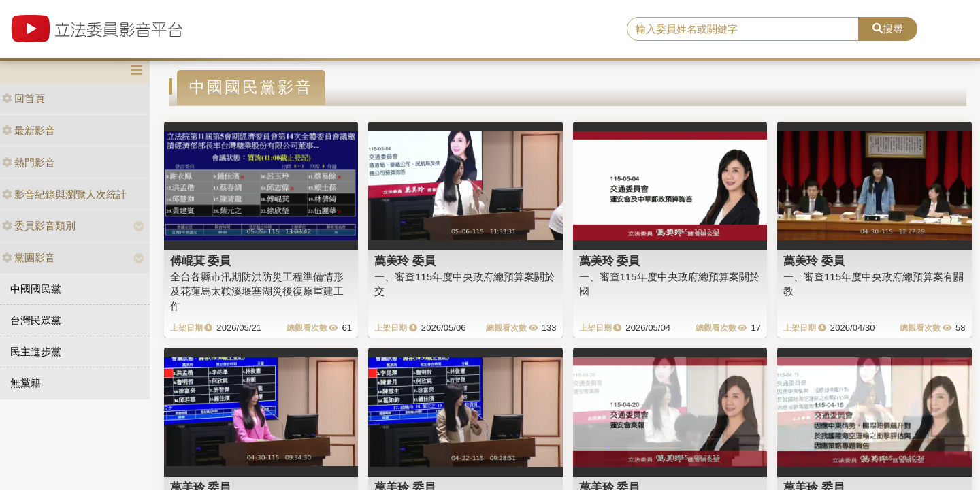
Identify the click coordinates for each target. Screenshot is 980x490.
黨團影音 (29, 258)
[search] (743, 29)
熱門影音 (29, 162)
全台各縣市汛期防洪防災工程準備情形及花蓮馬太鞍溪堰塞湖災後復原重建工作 (257, 291)
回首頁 (23, 98)
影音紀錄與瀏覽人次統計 (64, 194)
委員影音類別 (39, 226)
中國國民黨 (36, 289)
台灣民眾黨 (36, 320)
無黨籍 (26, 383)
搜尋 (888, 28)
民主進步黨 (36, 352)
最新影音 (29, 130)
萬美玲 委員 (405, 261)
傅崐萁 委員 (201, 261)
